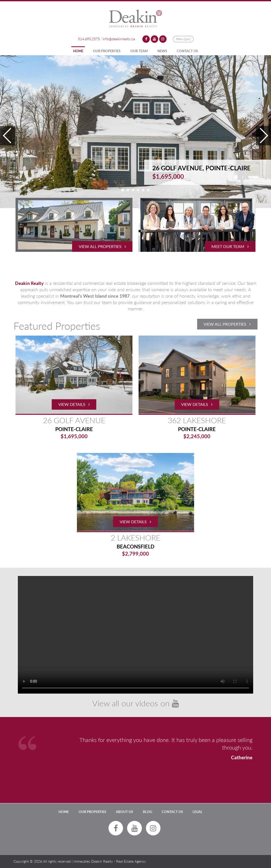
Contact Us (187, 51)
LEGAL (198, 812)
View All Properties (227, 324)
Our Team (139, 51)
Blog (147, 812)
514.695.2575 (89, 39)
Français (183, 39)
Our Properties (107, 51)
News (162, 51)
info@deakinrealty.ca (119, 39)
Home (78, 51)
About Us (124, 812)
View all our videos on (135, 703)
